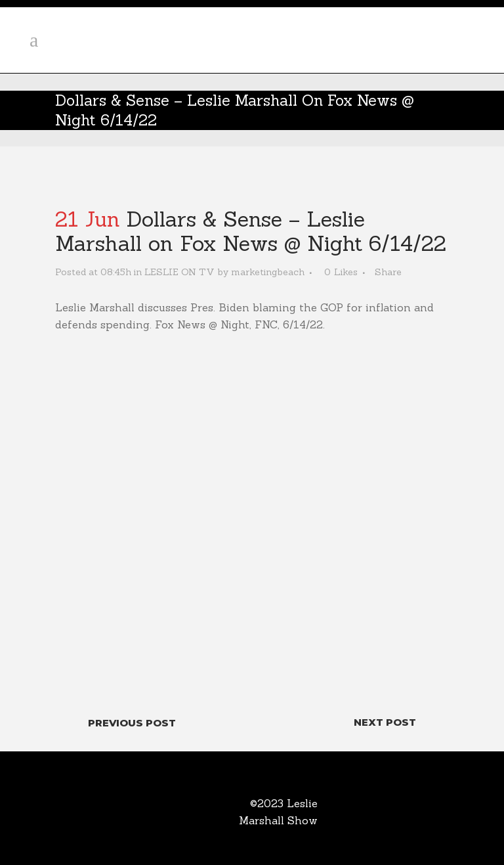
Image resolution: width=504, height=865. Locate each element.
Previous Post (132, 723)
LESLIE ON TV (179, 272)
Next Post (385, 722)
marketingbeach (268, 272)
